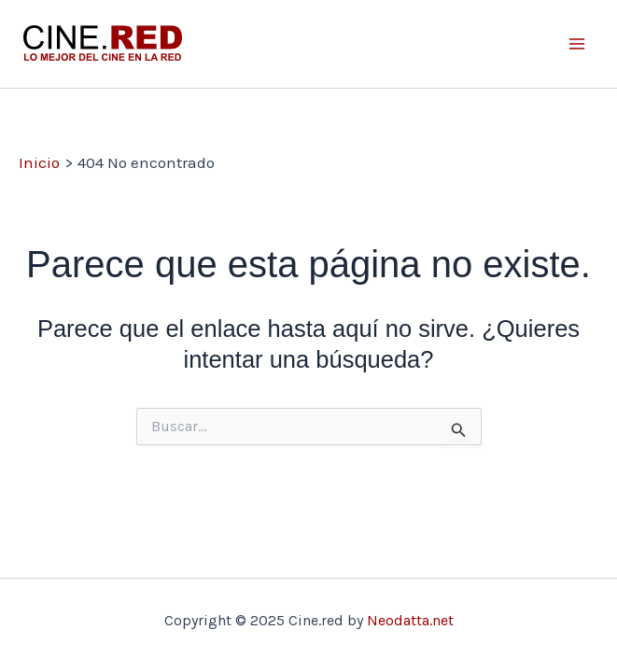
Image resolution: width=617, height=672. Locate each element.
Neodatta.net (410, 620)
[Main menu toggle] (578, 44)
